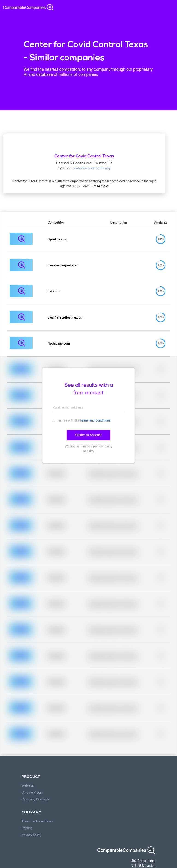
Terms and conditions (37, 821)
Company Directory (35, 799)
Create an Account (89, 435)
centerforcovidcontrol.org (91, 168)
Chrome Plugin (32, 792)
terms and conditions (95, 420)
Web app (28, 785)
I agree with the (81, 420)
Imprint (27, 828)
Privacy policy (31, 835)
